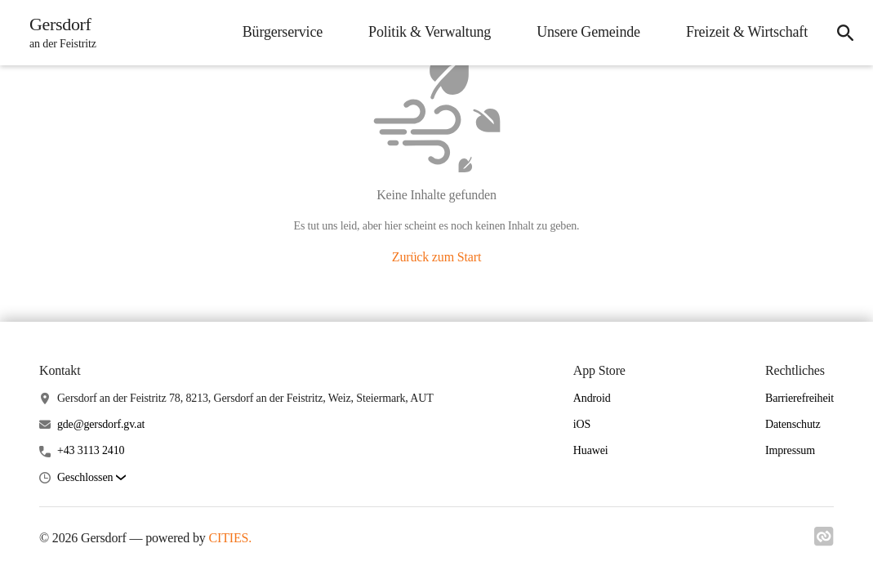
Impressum (790, 450)
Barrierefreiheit (800, 398)
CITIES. (230, 538)
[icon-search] (845, 33)
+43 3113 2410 (91, 450)
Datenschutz (793, 424)
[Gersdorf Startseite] (58, 33)
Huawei (591, 450)
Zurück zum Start (436, 257)
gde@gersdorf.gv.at (101, 424)
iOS (582, 424)
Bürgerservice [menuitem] (283, 32)
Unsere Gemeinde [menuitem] (588, 32)
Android (592, 398)
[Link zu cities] (824, 541)
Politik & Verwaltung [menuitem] (430, 32)
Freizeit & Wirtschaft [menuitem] (747, 32)
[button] (91, 478)
